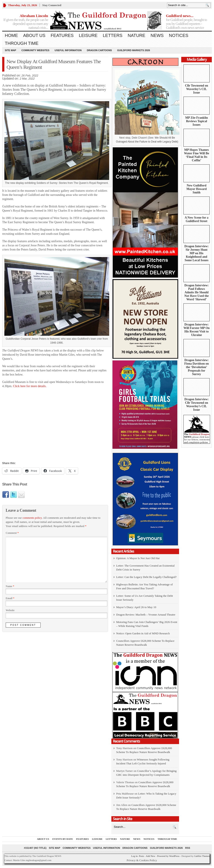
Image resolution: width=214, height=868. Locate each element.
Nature (137, 35)
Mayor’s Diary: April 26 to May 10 (136, 607)
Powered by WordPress (168, 856)
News (157, 35)
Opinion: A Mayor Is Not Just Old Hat (138, 558)
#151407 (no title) (35, 848)
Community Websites (35, 50)
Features (62, 35)
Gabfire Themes (202, 856)
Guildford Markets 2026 (133, 50)
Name (10, 586)
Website (10, 610)
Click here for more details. (29, 386)
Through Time (22, 43)
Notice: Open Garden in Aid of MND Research (143, 633)
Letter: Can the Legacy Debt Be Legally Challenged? (146, 577)
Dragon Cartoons (99, 50)
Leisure (88, 35)
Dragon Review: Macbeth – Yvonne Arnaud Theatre (146, 615)
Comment (12, 533)
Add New (150, 856)
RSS (188, 848)
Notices (179, 35)
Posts (141, 856)
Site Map (10, 50)
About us (34, 35)
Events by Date (63, 839)
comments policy (32, 518)
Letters (113, 35)
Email (10, 598)
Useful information (68, 50)
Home (11, 35)
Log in (134, 856)
